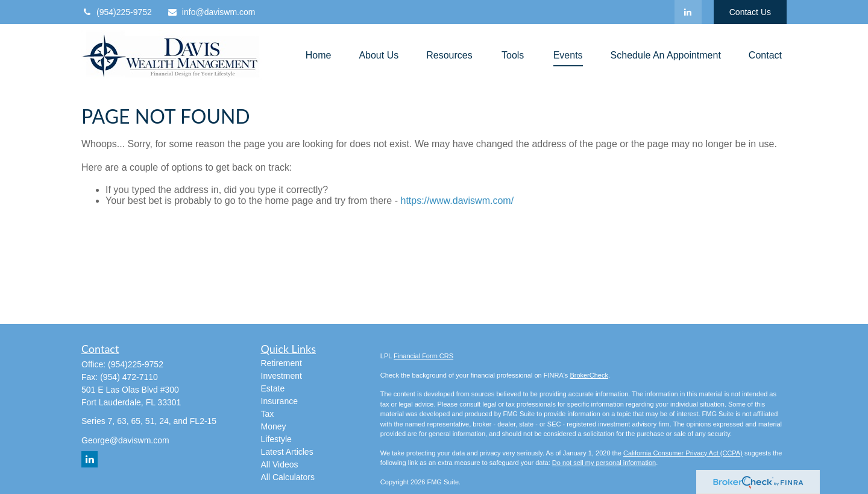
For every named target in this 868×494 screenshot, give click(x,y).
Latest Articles (287, 452)
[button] (319, 55)
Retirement (281, 363)
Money (274, 426)
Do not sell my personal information (604, 463)
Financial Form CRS (423, 356)
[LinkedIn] (688, 12)
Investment (281, 376)
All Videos (280, 464)
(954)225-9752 (117, 12)
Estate (273, 388)
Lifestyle (276, 439)
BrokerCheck (589, 375)
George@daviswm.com (125, 440)
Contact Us (750, 12)
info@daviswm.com (211, 12)
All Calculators (288, 477)
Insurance (279, 401)
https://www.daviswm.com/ (457, 201)
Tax (268, 414)
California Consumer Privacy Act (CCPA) (683, 453)
